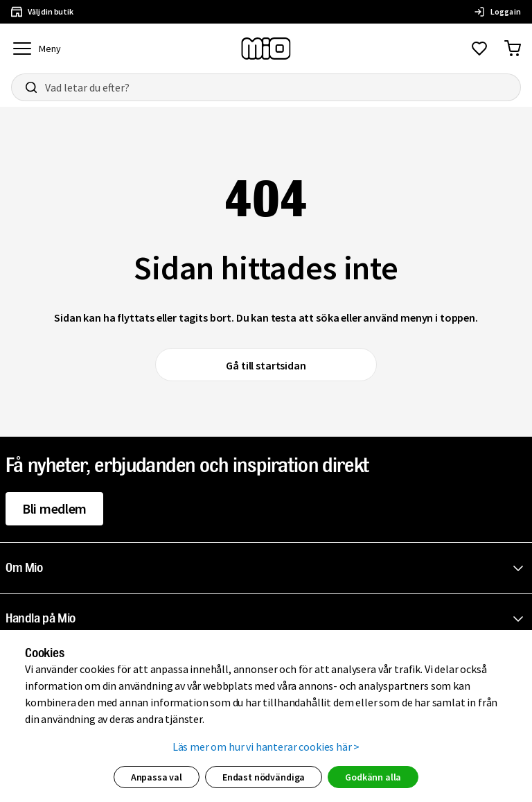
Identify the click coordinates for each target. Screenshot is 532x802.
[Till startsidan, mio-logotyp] (266, 49)
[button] (269, 568)
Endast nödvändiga (264, 777)
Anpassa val (157, 777)
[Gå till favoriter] (479, 49)
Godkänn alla (373, 777)
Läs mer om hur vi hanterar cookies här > (266, 747)
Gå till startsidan (266, 365)
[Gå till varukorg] (513, 49)
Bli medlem (54, 508)
